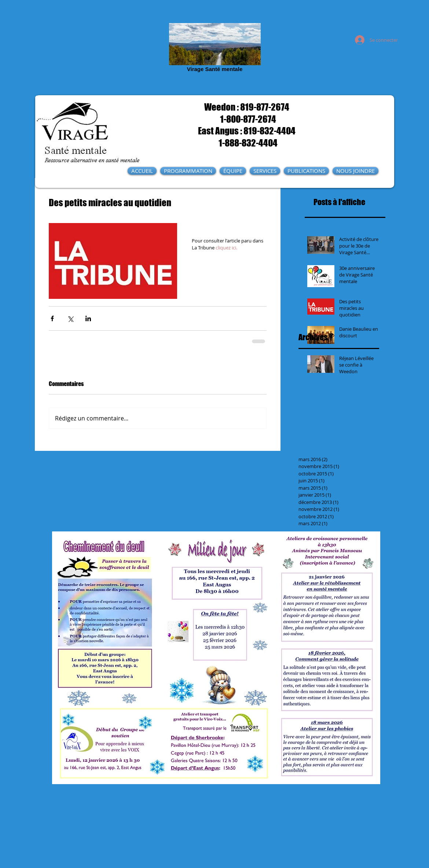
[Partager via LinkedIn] (88, 318)
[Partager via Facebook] (52, 318)
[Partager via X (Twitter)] (70, 318)
